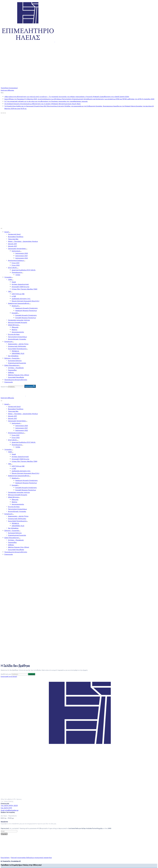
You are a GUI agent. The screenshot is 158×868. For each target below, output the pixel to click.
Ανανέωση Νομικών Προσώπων (26, 310)
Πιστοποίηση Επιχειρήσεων (17, 337)
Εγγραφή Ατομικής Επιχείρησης (26, 315)
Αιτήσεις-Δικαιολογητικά (20, 284)
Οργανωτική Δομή (14, 234)
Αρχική (7, 232)
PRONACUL (15, 351)
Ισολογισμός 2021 (21, 256)
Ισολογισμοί (16, 251)
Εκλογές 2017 (12, 246)
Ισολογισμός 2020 (22, 253)
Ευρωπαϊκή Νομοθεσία (16, 377)
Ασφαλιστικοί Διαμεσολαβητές (19, 303)
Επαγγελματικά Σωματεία (17, 363)
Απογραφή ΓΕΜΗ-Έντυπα (20, 287)
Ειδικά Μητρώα (13, 325)
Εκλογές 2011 (12, 244)
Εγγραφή (15, 313)
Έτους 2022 (16, 265)
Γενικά (14, 282)
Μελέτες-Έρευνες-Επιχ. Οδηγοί (19, 375)
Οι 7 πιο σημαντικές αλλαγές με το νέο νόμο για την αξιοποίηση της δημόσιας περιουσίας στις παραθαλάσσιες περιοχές (46, 101)
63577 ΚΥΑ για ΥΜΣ (18, 294)
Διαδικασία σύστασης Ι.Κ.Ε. (21, 299)
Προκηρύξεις (12, 370)
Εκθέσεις (11, 372)
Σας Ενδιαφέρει (13, 356)
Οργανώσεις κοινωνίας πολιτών (19, 320)
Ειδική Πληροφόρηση (12, 365)
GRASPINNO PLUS (18, 353)
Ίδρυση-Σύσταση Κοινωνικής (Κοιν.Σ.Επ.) (25, 301)
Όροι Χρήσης (5, 858)
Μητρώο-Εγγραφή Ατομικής (18, 322)
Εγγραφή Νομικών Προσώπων (26, 318)
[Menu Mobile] (1, 228)
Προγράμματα (17, 272)
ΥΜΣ (10, 291)
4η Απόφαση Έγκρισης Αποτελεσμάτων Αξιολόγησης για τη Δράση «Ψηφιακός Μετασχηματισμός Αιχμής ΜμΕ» (43, 104)
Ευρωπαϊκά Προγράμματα (17, 349)
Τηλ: (9, 805)
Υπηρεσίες (8, 277)
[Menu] (10, 232)
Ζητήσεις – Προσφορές (16, 368)
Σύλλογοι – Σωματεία (12, 358)
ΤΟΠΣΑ (18, 275)
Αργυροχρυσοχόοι (18, 332)
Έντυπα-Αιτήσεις (14, 334)
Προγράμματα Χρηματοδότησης (16, 380)
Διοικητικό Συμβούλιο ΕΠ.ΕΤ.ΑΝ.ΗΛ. (24, 270)
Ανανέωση (15, 306)
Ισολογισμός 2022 (22, 258)
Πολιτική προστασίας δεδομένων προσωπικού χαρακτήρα (31, 858)
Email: (10, 810)
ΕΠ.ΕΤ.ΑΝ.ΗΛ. (13, 268)
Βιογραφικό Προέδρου (16, 237)
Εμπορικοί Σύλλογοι (15, 361)
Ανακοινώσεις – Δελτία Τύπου (18, 344)
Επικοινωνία (9, 382)
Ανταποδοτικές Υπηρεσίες (17, 339)
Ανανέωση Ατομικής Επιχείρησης (27, 308)
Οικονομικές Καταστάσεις (17, 248)
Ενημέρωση (8, 341)
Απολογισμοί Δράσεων (16, 260)
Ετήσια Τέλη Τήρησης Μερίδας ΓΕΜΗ (24, 289)
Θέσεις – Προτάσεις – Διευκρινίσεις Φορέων (23, 241)
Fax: (6, 808)
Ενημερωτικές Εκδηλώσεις (17, 346)
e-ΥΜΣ (14, 296)
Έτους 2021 (16, 263)
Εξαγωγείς (15, 327)
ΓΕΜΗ (10, 279)
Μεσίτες (14, 330)
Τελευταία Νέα (13, 239)
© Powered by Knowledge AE (11, 861)
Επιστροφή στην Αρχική (9, 676)
